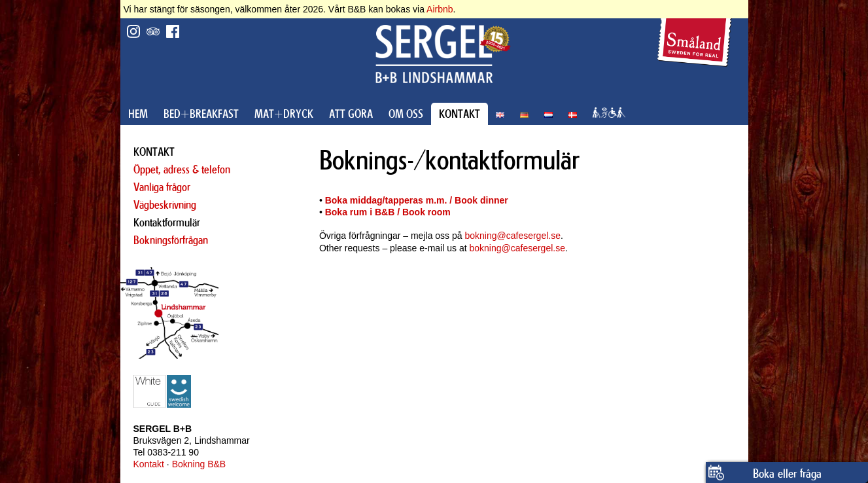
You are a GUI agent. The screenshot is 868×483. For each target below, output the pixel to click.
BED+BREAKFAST (201, 114)
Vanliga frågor (162, 187)
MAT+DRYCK (284, 114)
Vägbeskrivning (165, 205)
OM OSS (406, 114)
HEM (138, 114)
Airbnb (440, 9)
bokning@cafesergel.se (512, 236)
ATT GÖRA (351, 114)
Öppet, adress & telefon (182, 170)
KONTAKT (460, 114)
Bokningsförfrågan (171, 240)
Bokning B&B (199, 464)
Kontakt (149, 464)
